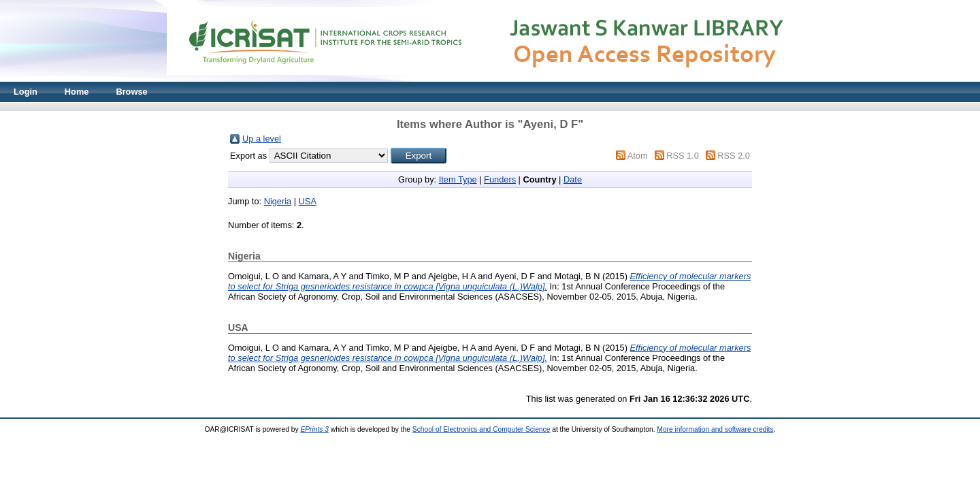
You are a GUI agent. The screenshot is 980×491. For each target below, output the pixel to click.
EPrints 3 (314, 429)
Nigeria (278, 201)
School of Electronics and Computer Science (481, 429)
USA (308, 201)
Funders (500, 179)
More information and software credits (715, 429)
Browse (131, 92)
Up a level (262, 139)
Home (77, 92)
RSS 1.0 (683, 156)
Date (573, 179)
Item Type (458, 179)
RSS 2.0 (734, 156)
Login (26, 92)
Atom (638, 156)
